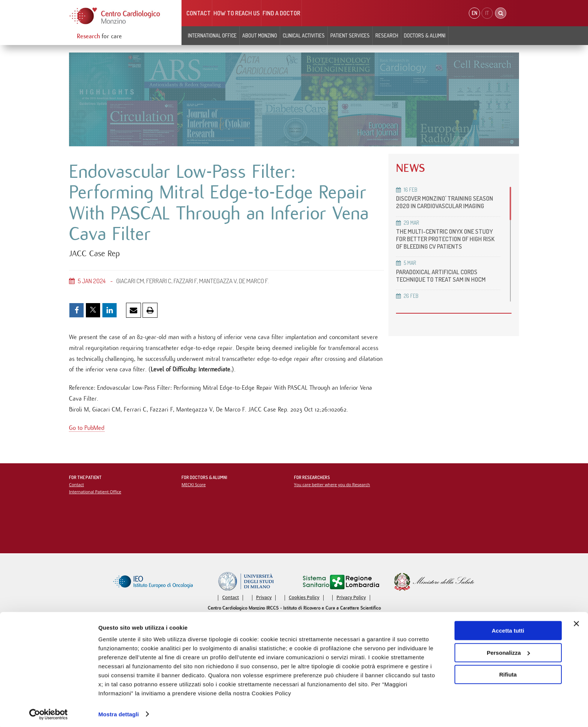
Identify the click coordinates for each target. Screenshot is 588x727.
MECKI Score (194, 487)
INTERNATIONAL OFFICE (212, 35)
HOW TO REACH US (237, 13)
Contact (199, 13)
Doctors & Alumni (425, 35)
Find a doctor (281, 13)
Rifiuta (508, 673)
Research (387, 35)
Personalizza (508, 651)
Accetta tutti (508, 629)
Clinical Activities (304, 35)
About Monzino (260, 35)
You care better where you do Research (332, 487)
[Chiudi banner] (576, 622)
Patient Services (350, 35)
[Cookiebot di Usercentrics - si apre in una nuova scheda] (49, 712)
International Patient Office (95, 494)
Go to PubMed (87, 430)
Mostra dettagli (118, 712)
